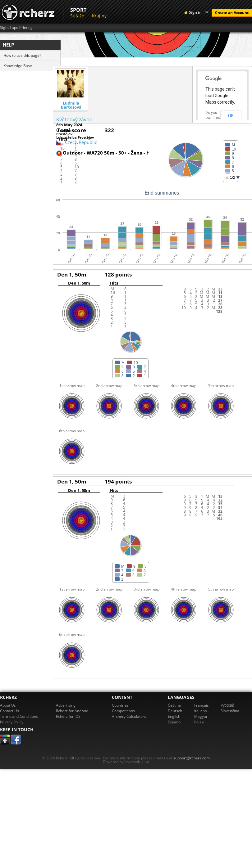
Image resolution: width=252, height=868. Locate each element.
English (174, 716)
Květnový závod (74, 119)
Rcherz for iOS (68, 716)
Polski (199, 722)
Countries (120, 705)
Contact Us (9, 711)
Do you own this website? (213, 118)
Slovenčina (230, 711)
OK (231, 116)
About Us (8, 705)
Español (175, 722)
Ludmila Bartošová (71, 105)
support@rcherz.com (192, 758)
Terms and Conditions (19, 716)
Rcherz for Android (72, 711)
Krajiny (99, 16)
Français (202, 705)
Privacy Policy (12, 722)
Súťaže (77, 16)
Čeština (174, 705)
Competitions (123, 711)
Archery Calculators (129, 716)
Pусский (227, 705)
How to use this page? (22, 55)
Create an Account (232, 13)
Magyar (201, 716)
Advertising (66, 705)
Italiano (201, 711)
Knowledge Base (18, 66)
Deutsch (175, 711)
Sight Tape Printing (16, 28)
